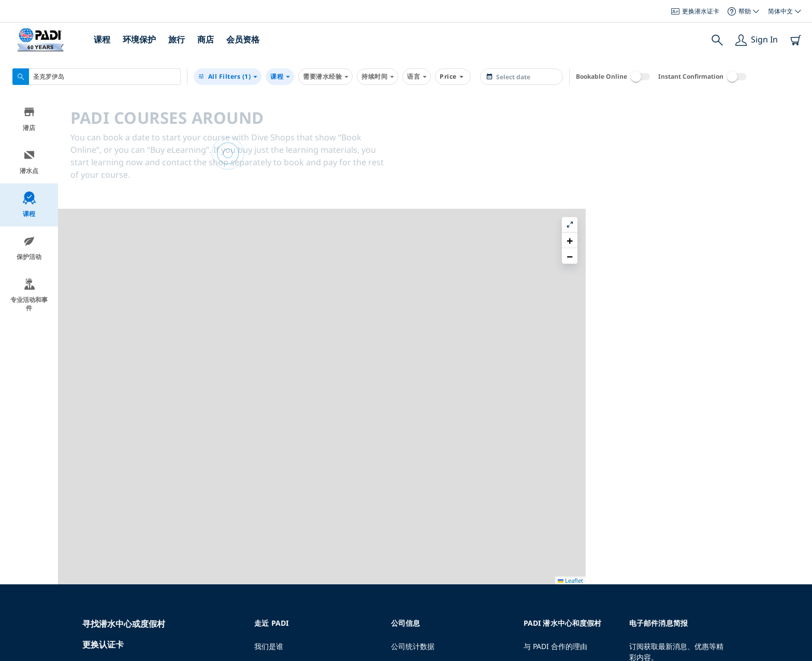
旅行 (177, 39)
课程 (102, 39)
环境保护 (139, 39)
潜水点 (29, 164)
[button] (796, 129)
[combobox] (97, 77)
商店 (206, 39)
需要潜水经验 (325, 77)
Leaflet (797, 657)
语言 (417, 77)
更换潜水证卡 (695, 11)
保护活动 (29, 250)
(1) (228, 77)
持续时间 (378, 77)
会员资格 (243, 39)
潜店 (29, 121)
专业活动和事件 (29, 297)
